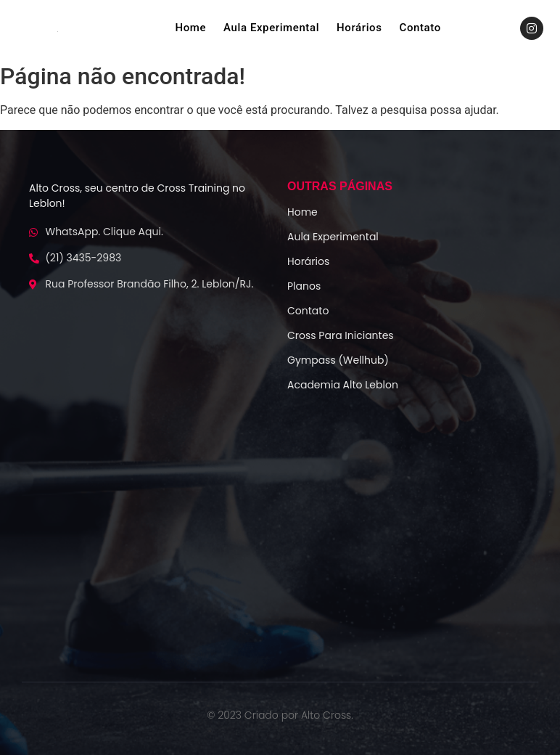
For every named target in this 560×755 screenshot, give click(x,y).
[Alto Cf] (280, 534)
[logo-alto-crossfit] (58, 32)
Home (190, 28)
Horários (359, 28)
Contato (420, 28)
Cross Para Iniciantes (341, 335)
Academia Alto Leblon (343, 385)
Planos (304, 286)
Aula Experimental (271, 28)
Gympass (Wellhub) (338, 360)
